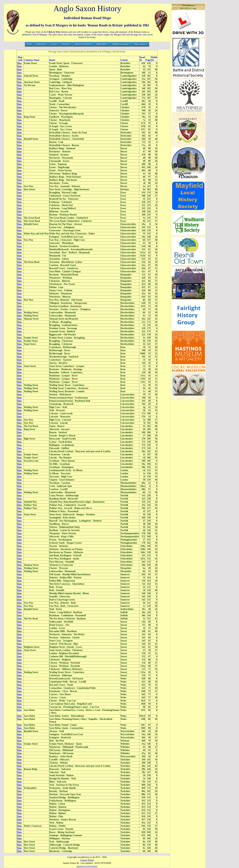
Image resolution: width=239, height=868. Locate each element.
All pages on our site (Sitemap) (87, 866)
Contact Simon (87, 860)
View (19, 63)
